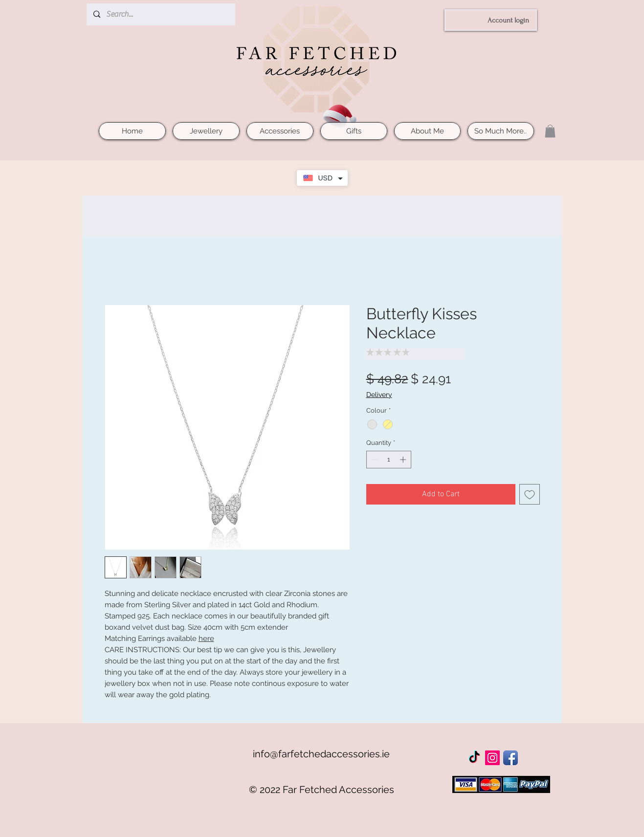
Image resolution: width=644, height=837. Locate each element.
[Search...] (160, 14)
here (206, 639)
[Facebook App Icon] (511, 758)
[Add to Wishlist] (530, 494)
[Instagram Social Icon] (492, 758)
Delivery (379, 395)
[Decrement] (374, 460)
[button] (550, 131)
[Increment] (404, 460)
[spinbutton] (389, 460)
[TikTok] (474, 758)
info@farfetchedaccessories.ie (321, 754)
